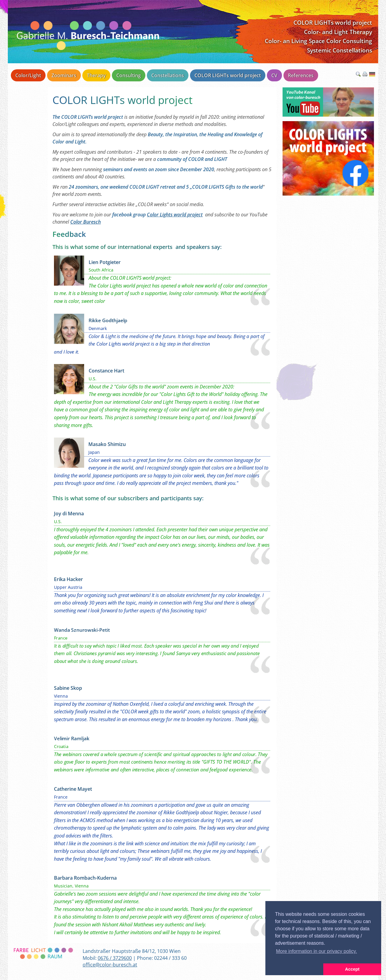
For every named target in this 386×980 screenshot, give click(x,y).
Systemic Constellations (340, 50)
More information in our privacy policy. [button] (316, 951)
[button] (294, 969)
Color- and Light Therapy (338, 32)
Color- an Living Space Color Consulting (318, 41)
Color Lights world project (175, 215)
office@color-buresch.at (110, 965)
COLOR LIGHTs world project (333, 22)
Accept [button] (352, 969)
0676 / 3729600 (115, 958)
